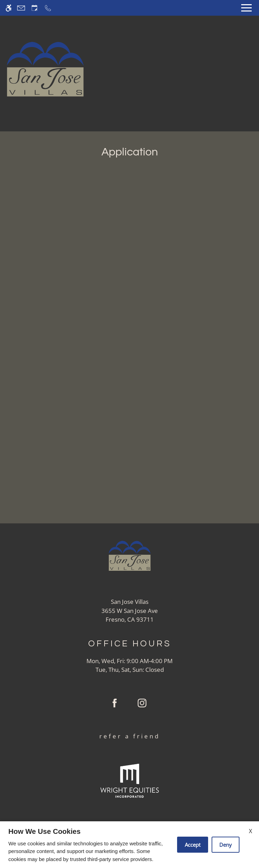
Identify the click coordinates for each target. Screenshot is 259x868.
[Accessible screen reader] (9, 8)
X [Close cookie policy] (250, 831)
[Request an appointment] (35, 8)
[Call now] (48, 8)
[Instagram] (142, 706)
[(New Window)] (130, 615)
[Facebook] (115, 706)
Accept (193, 845)
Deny (226, 845)
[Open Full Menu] (246, 8)
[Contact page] (21, 8)
